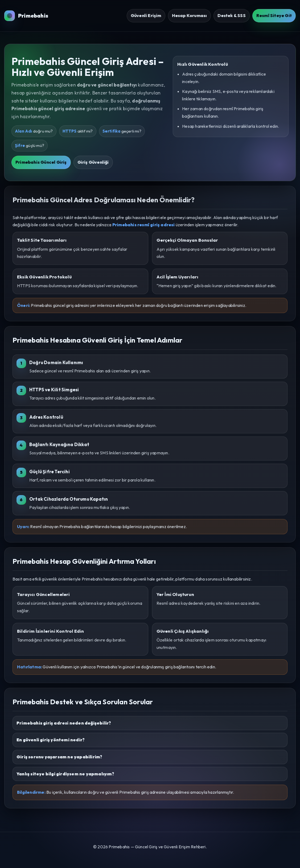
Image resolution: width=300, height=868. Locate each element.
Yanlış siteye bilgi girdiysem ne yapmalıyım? (65, 774)
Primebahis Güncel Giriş (41, 162)
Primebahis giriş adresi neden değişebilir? (64, 723)
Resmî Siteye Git (274, 15)
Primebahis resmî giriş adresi (144, 225)
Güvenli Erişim (146, 15)
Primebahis (26, 16)
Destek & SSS (231, 15)
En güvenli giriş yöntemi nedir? (51, 740)
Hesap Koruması (190, 15)
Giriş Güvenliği (93, 162)
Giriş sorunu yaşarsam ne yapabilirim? (59, 757)
